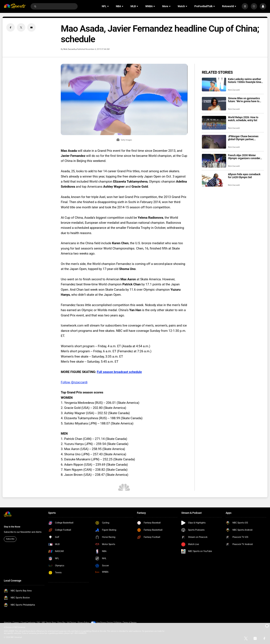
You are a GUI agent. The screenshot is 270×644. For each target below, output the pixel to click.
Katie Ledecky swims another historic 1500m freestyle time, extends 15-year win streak (245, 81)
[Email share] (31, 27)
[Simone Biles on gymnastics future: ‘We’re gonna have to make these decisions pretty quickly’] (214, 104)
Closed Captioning (28, 622)
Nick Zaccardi (69, 49)
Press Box (62, 622)
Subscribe (10, 539)
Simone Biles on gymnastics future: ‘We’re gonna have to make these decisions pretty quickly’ (244, 100)
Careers (16, 622)
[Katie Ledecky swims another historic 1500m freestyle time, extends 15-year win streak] (214, 85)
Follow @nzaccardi (74, 382)
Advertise (8, 622)
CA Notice (117, 622)
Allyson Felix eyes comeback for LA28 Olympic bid (244, 176)
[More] (245, 6)
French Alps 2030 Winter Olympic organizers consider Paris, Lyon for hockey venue (244, 157)
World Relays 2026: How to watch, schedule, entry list (243, 119)
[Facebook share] (11, 27)
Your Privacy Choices (105, 622)
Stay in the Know (12, 527)
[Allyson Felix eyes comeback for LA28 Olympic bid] (214, 180)
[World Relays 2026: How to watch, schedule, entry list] (214, 123)
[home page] (15, 6)
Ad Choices (72, 622)
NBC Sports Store (49, 622)
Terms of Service (130, 622)
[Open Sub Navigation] (108, 6)
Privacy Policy (83, 622)
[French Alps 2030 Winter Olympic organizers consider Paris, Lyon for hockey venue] (214, 161)
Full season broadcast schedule (119, 372)
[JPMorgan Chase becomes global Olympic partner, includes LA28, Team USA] (214, 142)
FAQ (39, 622)
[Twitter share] (21, 27)
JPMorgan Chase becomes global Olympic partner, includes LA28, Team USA (243, 138)
